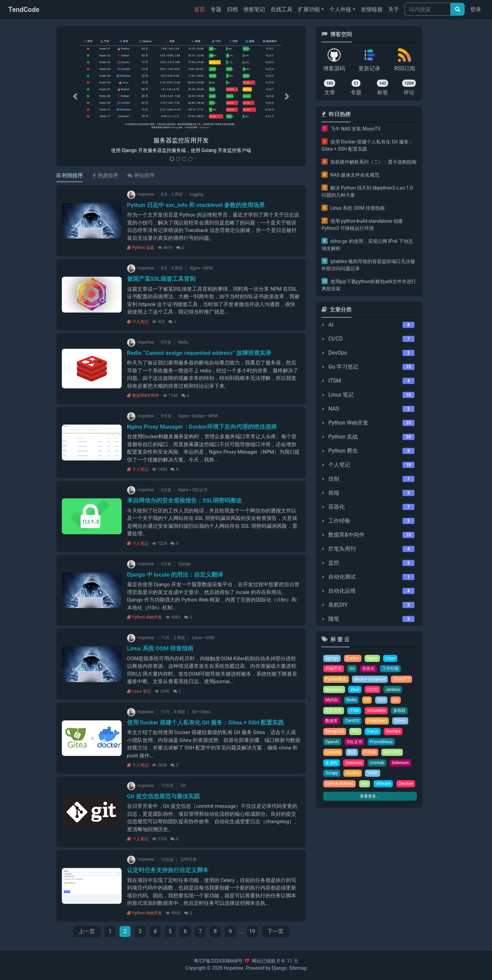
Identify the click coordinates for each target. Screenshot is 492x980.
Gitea (205, 712)
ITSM (335, 381)
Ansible (353, 776)
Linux (197, 638)
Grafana (333, 755)
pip (397, 701)
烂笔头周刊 (342, 549)
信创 (334, 479)
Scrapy (332, 776)
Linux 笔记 (139, 691)
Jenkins (395, 691)
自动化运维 (342, 591)
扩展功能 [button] (309, 9)
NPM (208, 268)
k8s (366, 787)
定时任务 (189, 860)
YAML (374, 776)
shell (356, 691)
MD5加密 (394, 755)
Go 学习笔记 (343, 367)
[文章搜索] (458, 9)
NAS (334, 409)
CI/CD (336, 339)
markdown (379, 723)
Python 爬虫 (343, 451)
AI (331, 325)
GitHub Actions (340, 787)
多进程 (332, 765)
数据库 (332, 723)
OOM (210, 638)
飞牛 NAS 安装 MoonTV (356, 129)
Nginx (195, 268)
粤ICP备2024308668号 (218, 961)
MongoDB (335, 733)
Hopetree (234, 968)
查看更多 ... (370, 810)
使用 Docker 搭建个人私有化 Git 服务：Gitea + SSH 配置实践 (206, 722)
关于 (394, 9)
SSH (382, 701)
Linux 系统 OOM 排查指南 (160, 648)
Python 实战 (141, 248)
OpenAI (332, 744)
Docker (198, 416)
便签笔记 (254, 9)
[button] (75, 96)
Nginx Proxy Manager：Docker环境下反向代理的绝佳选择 (202, 427)
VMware (385, 787)
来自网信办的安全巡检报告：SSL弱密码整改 (184, 500)
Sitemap (298, 968)
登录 (476, 9)
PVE (356, 733)
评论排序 (141, 176)
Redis (183, 342)
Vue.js (374, 733)
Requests (334, 691)
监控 (334, 563)
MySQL (332, 701)
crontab (379, 765)
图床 (353, 755)
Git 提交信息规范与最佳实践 (163, 796)
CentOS (354, 723)
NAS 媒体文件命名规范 (355, 175)
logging (196, 194)
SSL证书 (200, 490)
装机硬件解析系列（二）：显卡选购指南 (373, 162)
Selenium (403, 765)
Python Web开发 (145, 617)
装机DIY (338, 605)
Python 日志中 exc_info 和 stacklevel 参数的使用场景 (196, 205)
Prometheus (383, 744)
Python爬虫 (337, 680)
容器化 (337, 507)
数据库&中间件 (143, 396)
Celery (403, 723)
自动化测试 (342, 577)
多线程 (402, 712)
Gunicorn (355, 765)
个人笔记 (138, 322)
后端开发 (334, 669)
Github (371, 755)
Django (185, 564)
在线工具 (282, 9)
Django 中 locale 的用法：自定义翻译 (175, 575)
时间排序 (70, 176)
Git (195, 712)
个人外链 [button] (340, 9)
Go (354, 669)
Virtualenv (378, 712)
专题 (216, 9)
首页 (201, 9)
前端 (334, 493)
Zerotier (333, 797)
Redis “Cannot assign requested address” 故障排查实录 (199, 353)
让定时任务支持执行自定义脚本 (168, 870)
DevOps (338, 353)
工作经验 (339, 521)
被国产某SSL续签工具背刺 (161, 279)
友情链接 (372, 9)
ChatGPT (404, 680)
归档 (232, 9)
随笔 (334, 619)
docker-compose (372, 680)
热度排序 (105, 176)
